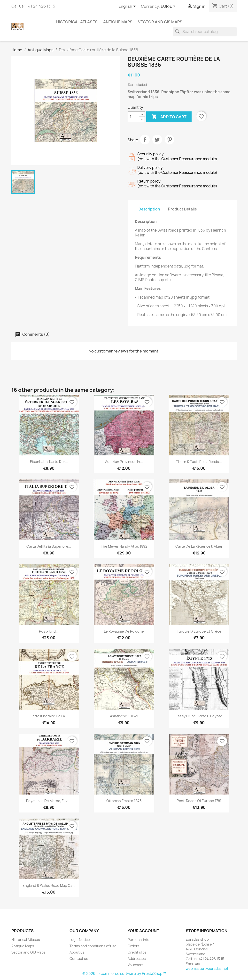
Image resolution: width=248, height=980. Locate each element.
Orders (134, 946)
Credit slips (137, 952)
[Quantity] (133, 117)
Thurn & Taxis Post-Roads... (199, 462)
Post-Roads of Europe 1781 (199, 801)
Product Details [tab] (182, 209)
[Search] (205, 32)
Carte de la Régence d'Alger (199, 546)
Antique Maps (118, 22)
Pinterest (170, 140)
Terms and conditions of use (93, 946)
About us (77, 952)
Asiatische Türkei (124, 716)
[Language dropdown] (128, 7)
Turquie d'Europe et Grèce (199, 631)
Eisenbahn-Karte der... (49, 462)
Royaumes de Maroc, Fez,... (49, 801)
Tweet (157, 140)
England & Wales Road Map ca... (49, 885)
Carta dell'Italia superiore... (49, 546)
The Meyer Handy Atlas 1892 (124, 546)
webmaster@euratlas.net (207, 968)
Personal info (139, 940)
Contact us (79, 959)
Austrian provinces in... (124, 462)
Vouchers (136, 965)
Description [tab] (149, 209)
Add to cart (169, 117)
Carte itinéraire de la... (49, 716)
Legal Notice (80, 940)
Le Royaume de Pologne (124, 631)
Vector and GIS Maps (160, 22)
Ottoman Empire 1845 (124, 801)
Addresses (137, 959)
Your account (143, 931)
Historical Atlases (77, 22)
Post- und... (49, 631)
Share (145, 140)
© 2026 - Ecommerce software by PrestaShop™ (124, 974)
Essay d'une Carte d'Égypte (199, 716)
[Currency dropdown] (169, 7)
